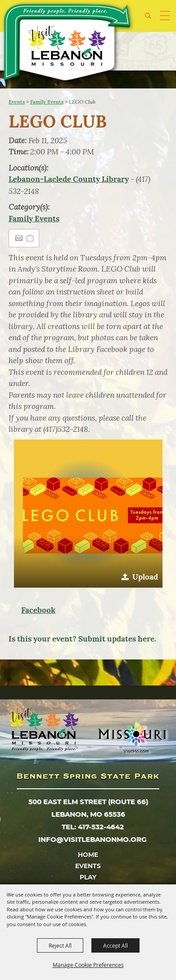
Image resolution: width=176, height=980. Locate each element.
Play (88, 877)
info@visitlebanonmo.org (93, 839)
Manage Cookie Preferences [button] (88, 965)
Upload (145, 577)
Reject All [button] (60, 945)
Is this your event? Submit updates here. (82, 639)
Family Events (47, 102)
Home (88, 855)
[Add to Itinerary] (30, 238)
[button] (151, 19)
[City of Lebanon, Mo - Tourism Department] (68, 44)
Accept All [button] (115, 945)
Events (17, 102)
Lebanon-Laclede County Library (69, 179)
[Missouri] (132, 737)
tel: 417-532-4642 (93, 827)
